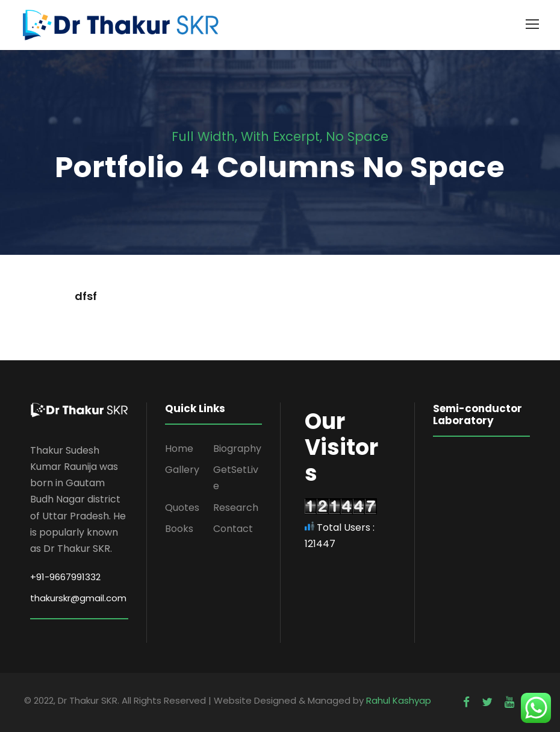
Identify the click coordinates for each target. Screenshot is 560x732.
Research (236, 508)
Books (179, 529)
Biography (237, 449)
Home (179, 449)
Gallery (182, 470)
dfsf (86, 296)
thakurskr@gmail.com (78, 598)
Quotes (182, 508)
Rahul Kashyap (399, 700)
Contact (233, 529)
